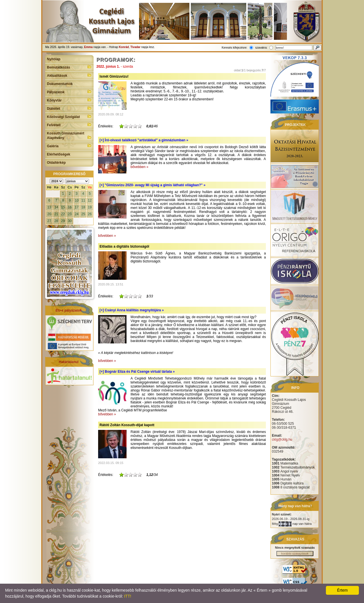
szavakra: (261, 48)
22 (63, 214)
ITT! (128, 596)
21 (56, 214)
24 (77, 214)
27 (49, 221)
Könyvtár (69, 100)
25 (83, 214)
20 (49, 214)
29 (63, 221)
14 (56, 207)
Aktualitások (69, 75)
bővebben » (139, 167)
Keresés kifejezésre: (235, 48)
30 (70, 221)
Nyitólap (54, 59)
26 (90, 214)
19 (90, 207)
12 (90, 200)
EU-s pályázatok (69, 310)
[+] (144, 140)
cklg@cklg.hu (282, 440)
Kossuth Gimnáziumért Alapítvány (69, 136)
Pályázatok (69, 92)
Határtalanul (69, 362)
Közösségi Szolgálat (69, 116)
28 (56, 221)
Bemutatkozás (69, 67)
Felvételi (69, 125)
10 (77, 200)
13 (49, 207)
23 (70, 214)
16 (70, 207)
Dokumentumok (60, 84)
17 (77, 207)
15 (63, 207)
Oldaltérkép (56, 163)
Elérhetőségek (59, 154)
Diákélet (69, 108)
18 (83, 207)
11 (83, 200)
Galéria (69, 146)
